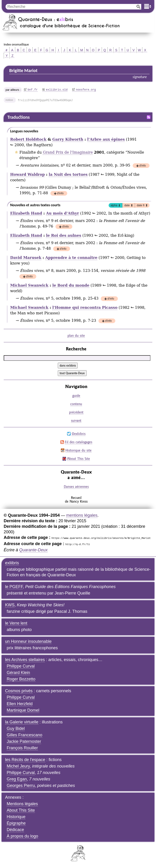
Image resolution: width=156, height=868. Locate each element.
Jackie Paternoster (24, 741)
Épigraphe (16, 823)
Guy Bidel (16, 728)
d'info (143, 166)
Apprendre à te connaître (71, 258)
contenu (76, 404)
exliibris (12, 563)
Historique (16, 817)
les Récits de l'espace (25, 760)
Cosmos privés (19, 691)
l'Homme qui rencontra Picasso (85, 308)
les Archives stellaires (25, 660)
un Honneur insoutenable (28, 641)
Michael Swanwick (29, 285)
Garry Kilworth (68, 139)
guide (76, 396)
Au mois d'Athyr (63, 213)
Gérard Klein (18, 673)
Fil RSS (149, 117)
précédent (76, 412)
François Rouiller (22, 748)
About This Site (78, 459)
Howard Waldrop (28, 175)
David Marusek (26, 258)
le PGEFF (14, 587)
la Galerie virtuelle (22, 722)
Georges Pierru (21, 786)
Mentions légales (22, 804)
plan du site (76, 335)
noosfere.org (86, 90)
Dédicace (15, 830)
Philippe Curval (21, 666)
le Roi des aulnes (64, 235)
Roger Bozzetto (21, 679)
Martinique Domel (23, 710)
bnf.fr (32, 90)
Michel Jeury (18, 766)
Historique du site (78, 450)
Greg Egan (17, 779)
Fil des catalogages (79, 442)
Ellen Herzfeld (20, 704)
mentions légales (82, 515)
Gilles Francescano (24, 735)
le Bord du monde (71, 285)
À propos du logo (22, 836)
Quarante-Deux (33, 550)
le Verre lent (16, 623)
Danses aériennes (76, 487)
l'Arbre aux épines (106, 139)
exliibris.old (57, 90)
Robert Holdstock (28, 139)
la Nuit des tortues (68, 175)
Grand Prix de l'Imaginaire (68, 152)
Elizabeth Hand (26, 213)
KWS (10, 605)
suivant (76, 420)
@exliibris (79, 434)
